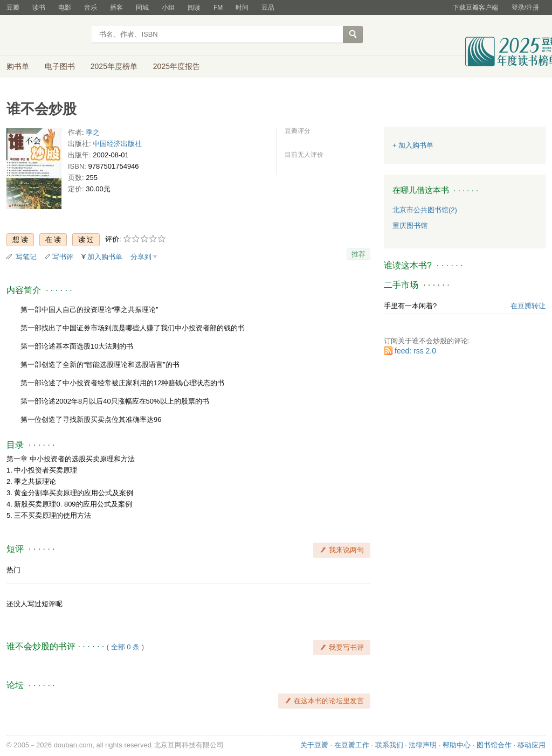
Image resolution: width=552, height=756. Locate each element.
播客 (116, 8)
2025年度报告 (177, 66)
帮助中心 (457, 745)
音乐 (91, 8)
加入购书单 (105, 257)
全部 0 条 (125, 647)
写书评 (63, 257)
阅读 (194, 8)
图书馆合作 (494, 745)
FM (218, 8)
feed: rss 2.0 (415, 351)
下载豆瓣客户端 (475, 8)
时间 (242, 8)
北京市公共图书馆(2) (425, 210)
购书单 (18, 66)
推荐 (358, 254)
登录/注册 (525, 8)
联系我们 (389, 745)
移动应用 (532, 745)
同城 (142, 8)
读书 (39, 8)
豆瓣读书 (46, 36)
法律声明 (423, 745)
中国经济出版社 (117, 144)
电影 (65, 8)
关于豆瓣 (314, 745)
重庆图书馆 (410, 226)
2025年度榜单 (114, 66)
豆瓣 (13, 8)
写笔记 (26, 257)
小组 (168, 8)
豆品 (268, 8)
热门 (13, 570)
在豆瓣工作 (352, 745)
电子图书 (60, 66)
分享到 (141, 257)
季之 (93, 132)
